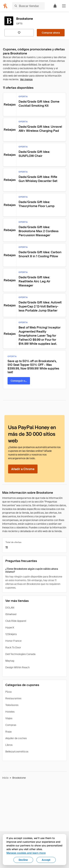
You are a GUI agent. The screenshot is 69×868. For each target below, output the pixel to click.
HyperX (10, 628)
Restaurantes (13, 698)
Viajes (9, 718)
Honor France (13, 641)
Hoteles (10, 712)
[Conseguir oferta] (19, 381)
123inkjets (11, 634)
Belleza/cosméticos (17, 752)
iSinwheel (11, 614)
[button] (64, 6)
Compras (11, 725)
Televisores (12, 705)
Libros (9, 745)
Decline (23, 860)
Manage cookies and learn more (26, 853)
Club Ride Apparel (16, 621)
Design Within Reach (17, 667)
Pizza (8, 692)
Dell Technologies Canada (20, 654)
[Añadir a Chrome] (23, 469)
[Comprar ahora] (51, 33)
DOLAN (10, 608)
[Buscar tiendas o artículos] (28, 6)
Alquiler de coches (16, 738)
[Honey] (5, 6)
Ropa (8, 732)
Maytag (10, 661)
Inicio (5, 778)
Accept (46, 860)
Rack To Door (13, 647)
